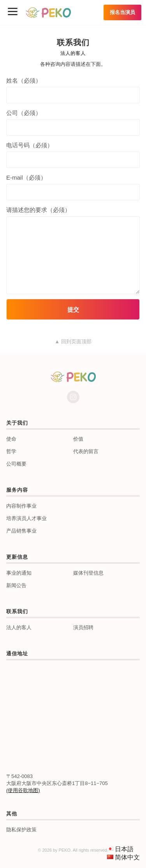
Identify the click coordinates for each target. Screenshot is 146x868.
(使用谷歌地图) (23, 790)
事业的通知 (19, 573)
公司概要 (16, 464)
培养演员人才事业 (26, 518)
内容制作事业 (21, 506)
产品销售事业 (21, 531)
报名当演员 (122, 12)
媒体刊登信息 (88, 573)
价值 (78, 439)
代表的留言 (86, 451)
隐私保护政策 (21, 830)
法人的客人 (19, 627)
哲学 (11, 451)
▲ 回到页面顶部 (73, 341)
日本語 (124, 849)
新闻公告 (16, 585)
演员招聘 (83, 627)
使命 (11, 439)
